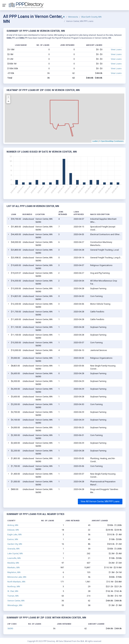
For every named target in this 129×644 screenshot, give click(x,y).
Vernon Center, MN (16, 601)
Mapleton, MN (14, 572)
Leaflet (95, 141)
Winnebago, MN (15, 605)
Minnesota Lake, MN (17, 577)
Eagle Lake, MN (14, 534)
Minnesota (73, 17)
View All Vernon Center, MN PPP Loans (100, 501)
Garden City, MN (15, 544)
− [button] (8, 101)
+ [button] (8, 97)
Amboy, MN (13, 525)
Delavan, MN (13, 530)
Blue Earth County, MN (91, 17)
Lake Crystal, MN (15, 553)
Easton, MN (13, 539)
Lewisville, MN (14, 558)
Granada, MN (13, 549)
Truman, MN (13, 596)
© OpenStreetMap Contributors (111, 141)
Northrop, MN (14, 586)
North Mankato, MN (16, 582)
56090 (10, 628)
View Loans (116, 49)
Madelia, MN (13, 563)
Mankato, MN (14, 567)
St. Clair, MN (13, 591)
